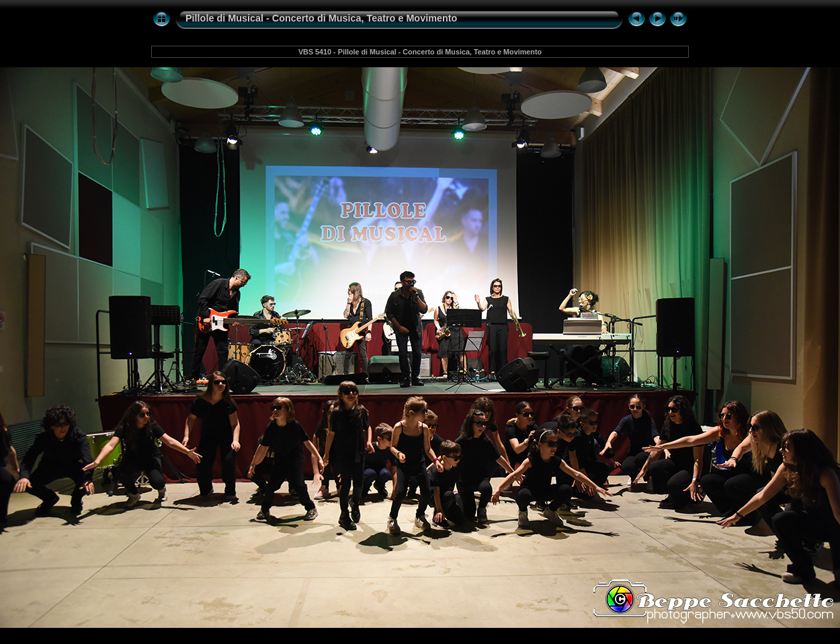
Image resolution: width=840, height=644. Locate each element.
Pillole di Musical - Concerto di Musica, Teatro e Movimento (321, 18)
